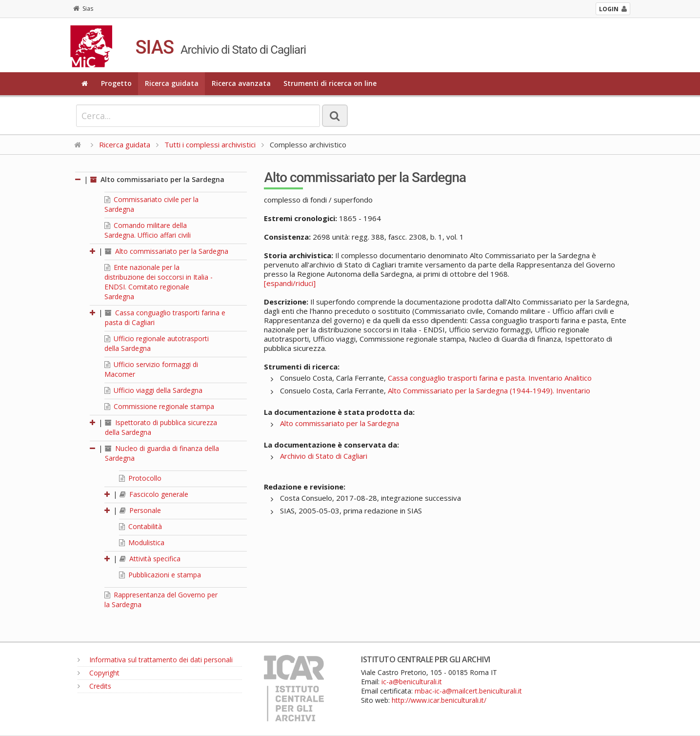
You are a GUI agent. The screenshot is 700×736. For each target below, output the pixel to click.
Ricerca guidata (172, 83)
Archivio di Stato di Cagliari (324, 456)
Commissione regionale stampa (159, 406)
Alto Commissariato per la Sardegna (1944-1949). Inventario (489, 390)
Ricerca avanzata (241, 83)
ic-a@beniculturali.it (412, 682)
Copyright (99, 673)
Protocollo (140, 478)
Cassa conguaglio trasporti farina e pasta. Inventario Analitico (490, 378)
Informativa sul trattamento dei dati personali (155, 660)
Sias (83, 9)
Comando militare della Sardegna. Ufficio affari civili (148, 230)
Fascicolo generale (154, 494)
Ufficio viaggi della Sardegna (153, 390)
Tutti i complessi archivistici (210, 144)
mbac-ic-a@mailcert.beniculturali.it (468, 691)
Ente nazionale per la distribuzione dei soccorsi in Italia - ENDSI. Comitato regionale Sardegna (159, 282)
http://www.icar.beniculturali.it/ (439, 700)
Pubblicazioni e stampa (160, 575)
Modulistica (142, 542)
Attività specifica (150, 559)
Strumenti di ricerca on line (330, 83)
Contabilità (140, 526)
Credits (94, 686)
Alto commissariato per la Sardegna (157, 179)
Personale (140, 510)
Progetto (116, 83)
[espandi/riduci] (290, 283)
